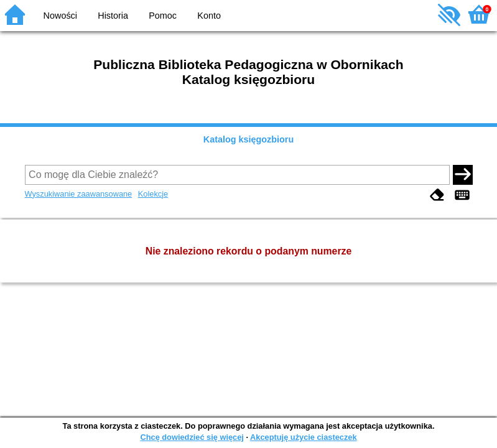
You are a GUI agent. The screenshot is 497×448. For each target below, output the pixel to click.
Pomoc (163, 16)
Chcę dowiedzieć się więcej (192, 437)
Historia (113, 16)
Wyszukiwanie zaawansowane (79, 194)
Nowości (60, 16)
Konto (209, 16)
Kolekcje (153, 194)
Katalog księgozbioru (249, 139)
